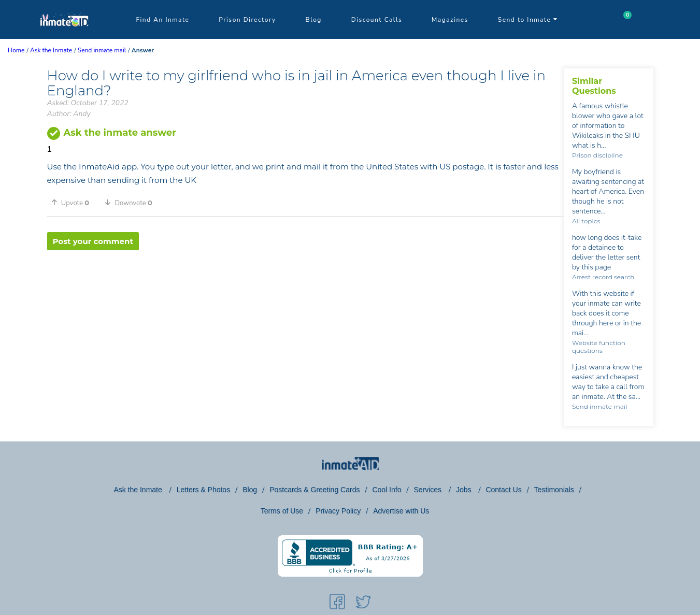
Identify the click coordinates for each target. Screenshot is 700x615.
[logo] (64, 36)
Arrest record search (603, 277)
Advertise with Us (401, 511)
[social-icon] (337, 604)
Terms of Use (282, 511)
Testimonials (554, 490)
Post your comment (93, 241)
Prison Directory (247, 20)
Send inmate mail (599, 406)
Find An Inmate (163, 20)
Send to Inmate (528, 20)
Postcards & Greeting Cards (315, 490)
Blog (314, 20)
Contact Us (503, 490)
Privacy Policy (338, 511)
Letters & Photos (204, 490)
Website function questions (599, 347)
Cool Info (387, 490)
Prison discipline (597, 155)
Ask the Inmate (139, 490)
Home (16, 50)
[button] (74, 203)
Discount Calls (377, 20)
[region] (306, 284)
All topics (586, 221)
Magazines (450, 20)
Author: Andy (69, 114)
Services (428, 490)
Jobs (465, 490)
